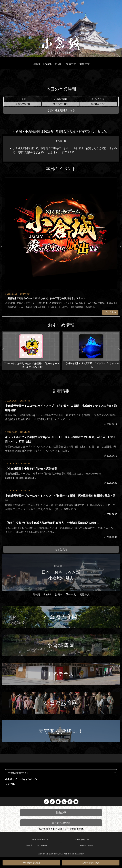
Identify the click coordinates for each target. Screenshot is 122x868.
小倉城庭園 (61, 645)
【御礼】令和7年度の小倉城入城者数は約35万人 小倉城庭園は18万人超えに (52, 523)
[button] (2, 247)
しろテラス (61, 674)
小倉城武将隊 (61, 703)
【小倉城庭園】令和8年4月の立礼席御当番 (31, 469)
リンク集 (10, 784)
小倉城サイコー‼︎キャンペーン (21, 779)
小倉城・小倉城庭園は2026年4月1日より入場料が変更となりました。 (61, 131)
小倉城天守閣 (61, 617)
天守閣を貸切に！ (61, 731)
